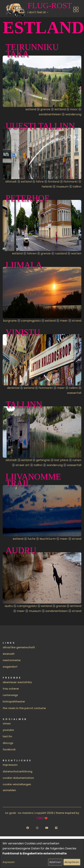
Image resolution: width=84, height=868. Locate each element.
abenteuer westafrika (17, 682)
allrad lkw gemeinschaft (19, 647)
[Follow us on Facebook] (28, 828)
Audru (21, 550)
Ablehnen (55, 862)
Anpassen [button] (9, 862)
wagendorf (10, 667)
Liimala (24, 265)
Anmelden (9, 790)
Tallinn (24, 404)
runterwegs (10, 695)
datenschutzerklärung (17, 771)
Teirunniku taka (32, 50)
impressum (10, 765)
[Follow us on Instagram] (37, 828)
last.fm (7, 736)
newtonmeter (12, 660)
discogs (8, 743)
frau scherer (11, 689)
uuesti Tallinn (40, 126)
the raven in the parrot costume (24, 708)
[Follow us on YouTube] (47, 828)
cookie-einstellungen (17, 784)
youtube (8, 730)
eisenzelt (9, 654)
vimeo (7, 724)
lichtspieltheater (14, 702)
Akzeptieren (72, 862)
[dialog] (42, 854)
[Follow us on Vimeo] (56, 828)
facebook (9, 749)
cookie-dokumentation (18, 778)
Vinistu (23, 332)
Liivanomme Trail (33, 480)
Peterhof (27, 198)
